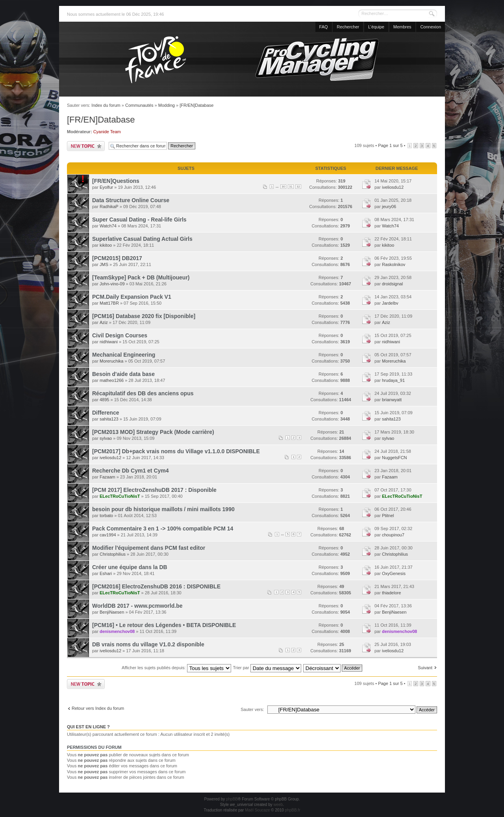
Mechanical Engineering (124, 355)
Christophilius (113, 554)
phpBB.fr (293, 810)
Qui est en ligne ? (88, 727)
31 (291, 187)
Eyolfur (106, 187)
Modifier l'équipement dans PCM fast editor (149, 548)
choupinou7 (393, 535)
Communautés (139, 105)
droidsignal (392, 284)
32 (298, 187)
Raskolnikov (394, 264)
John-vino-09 (112, 284)
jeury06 (389, 207)
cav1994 (108, 535)
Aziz (104, 322)
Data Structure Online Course (131, 200)
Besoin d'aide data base (123, 374)
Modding (167, 105)
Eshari (106, 573)
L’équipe (376, 27)
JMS (104, 264)
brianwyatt (392, 400)
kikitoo (106, 245)
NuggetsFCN (395, 458)
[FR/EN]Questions (116, 181)
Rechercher (348, 27)
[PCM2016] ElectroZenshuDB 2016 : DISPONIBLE (156, 586)
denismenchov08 (117, 631)
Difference (106, 413)
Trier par (267, 668)
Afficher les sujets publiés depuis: (176, 668)
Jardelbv (390, 303)
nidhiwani (109, 342)
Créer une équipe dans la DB (130, 567)
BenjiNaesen (112, 612)
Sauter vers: (252, 709)
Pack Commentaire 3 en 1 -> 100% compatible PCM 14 (163, 529)
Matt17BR (109, 303)
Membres (402, 27)
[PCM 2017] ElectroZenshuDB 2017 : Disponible (154, 490)
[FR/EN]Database (196, 105)
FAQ (324, 27)
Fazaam (107, 477)
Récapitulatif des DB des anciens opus (143, 393)
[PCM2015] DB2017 (117, 258)
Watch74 (108, 226)
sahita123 (109, 419)
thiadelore (391, 593)
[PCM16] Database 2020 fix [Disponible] (144, 316)
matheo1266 (112, 380)
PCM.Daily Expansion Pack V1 (132, 297)
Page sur (390, 145)
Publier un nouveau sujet (86, 146)
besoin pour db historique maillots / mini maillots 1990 (163, 509)
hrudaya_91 (393, 380)
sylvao (106, 438)
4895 (104, 400)
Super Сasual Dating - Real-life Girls (139, 220)
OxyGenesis (394, 573)
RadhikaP (109, 207)
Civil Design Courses (120, 335)
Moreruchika (112, 361)
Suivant (425, 668)
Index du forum (106, 105)
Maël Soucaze (257, 810)
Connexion (431, 27)
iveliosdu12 (393, 187)
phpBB (232, 799)
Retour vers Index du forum (98, 708)
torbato (106, 516)
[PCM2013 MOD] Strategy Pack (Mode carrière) (153, 432)
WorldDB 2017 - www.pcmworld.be (137, 606)
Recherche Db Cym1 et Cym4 (131, 471)
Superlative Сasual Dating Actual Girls (142, 239)
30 (283, 187)
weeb (278, 805)
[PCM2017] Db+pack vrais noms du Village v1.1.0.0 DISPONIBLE (176, 451)
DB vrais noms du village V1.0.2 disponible (148, 644)
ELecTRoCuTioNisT (120, 496)
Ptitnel (388, 516)
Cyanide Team (107, 132)
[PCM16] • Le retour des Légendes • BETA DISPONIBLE (164, 625)
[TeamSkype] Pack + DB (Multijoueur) (141, 277)
